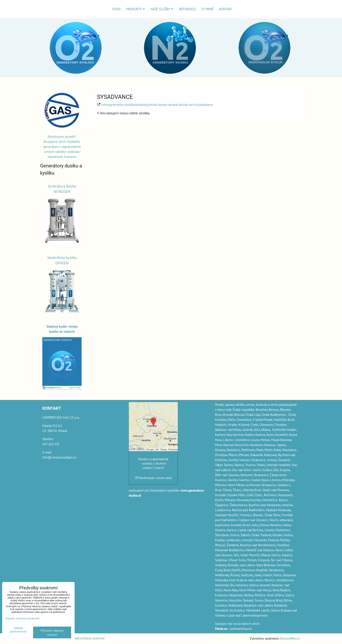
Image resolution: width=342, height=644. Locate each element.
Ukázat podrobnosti (18, 630)
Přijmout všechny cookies (52, 632)
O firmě (208, 9)
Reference (187, 9)
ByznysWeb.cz (290, 638)
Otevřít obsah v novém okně (153, 478)
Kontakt (226, 9)
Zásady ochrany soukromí (87, 638)
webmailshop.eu (241, 629)
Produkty (136, 9)
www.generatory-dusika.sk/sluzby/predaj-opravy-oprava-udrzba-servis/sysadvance (157, 105)
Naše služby (162, 9)
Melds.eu (221, 629)
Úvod (116, 9)
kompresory (260, 615)
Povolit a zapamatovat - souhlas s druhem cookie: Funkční (153, 463)
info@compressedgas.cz (59, 457)
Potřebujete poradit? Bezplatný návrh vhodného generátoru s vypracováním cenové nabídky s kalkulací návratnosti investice (62, 147)
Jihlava (266, 430)
